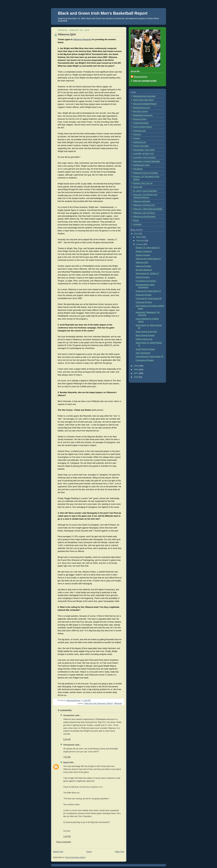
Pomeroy (137, 134)
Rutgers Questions (144, 251)
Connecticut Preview (145, 360)
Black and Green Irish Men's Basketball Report (103, 13)
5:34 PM (67, 739)
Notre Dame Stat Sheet (143, 100)
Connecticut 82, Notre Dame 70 (149, 357)
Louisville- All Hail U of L (144, 154)
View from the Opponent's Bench (99, 703)
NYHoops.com (140, 131)
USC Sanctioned (143, 353)
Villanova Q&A (142, 262)
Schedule (137, 224)
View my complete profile (145, 81)
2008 (136, 370)
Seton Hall (138, 187)
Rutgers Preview (143, 255)
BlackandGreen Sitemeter (144, 96)
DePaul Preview (143, 277)
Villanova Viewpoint (82, 40)
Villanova (118, 703)
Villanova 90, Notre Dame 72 (148, 259)
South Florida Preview (145, 349)
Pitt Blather (138, 169)
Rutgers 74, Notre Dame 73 (148, 248)
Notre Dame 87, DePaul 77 (147, 273)
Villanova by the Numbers (144, 217)
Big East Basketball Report (145, 104)
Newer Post (58, 852)
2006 (136, 377)
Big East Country (141, 111)
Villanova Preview (143, 266)
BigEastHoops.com (142, 108)
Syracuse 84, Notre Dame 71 (148, 291)
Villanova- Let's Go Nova (144, 213)
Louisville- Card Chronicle (144, 157)
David (66, 762)
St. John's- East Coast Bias (145, 191)
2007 (136, 373)
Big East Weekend (144, 270)
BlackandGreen (141, 77)
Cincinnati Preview (144, 302)
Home (89, 852)
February (140, 241)
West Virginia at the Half (146, 332)
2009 (136, 366)
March (139, 237)
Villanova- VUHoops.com (144, 205)
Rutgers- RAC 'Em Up (143, 183)
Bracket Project (140, 119)
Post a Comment (64, 842)
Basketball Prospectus (143, 115)
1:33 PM (67, 836)
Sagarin (137, 138)
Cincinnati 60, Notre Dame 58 (149, 299)
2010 (136, 234)
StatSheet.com (140, 142)
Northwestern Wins (142, 165)
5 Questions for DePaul (146, 281)
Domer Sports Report (142, 127)
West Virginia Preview (145, 335)
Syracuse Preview (144, 295)
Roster (136, 220)
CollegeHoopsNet (141, 123)
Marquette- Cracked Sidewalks (147, 161)
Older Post (120, 852)
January (140, 244)
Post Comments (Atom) (75, 857)
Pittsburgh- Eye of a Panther (145, 173)
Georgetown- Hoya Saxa (144, 150)
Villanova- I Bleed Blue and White (148, 209)
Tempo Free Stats (141, 146)
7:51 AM (67, 757)
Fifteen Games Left (144, 339)
